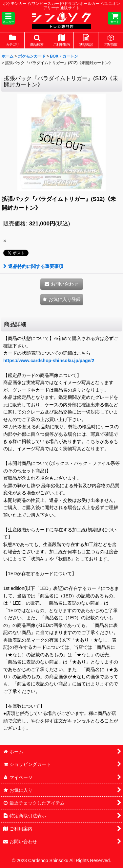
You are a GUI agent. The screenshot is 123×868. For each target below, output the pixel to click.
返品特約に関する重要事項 (33, 266)
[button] (8, 18)
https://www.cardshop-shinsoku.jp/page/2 (49, 361)
